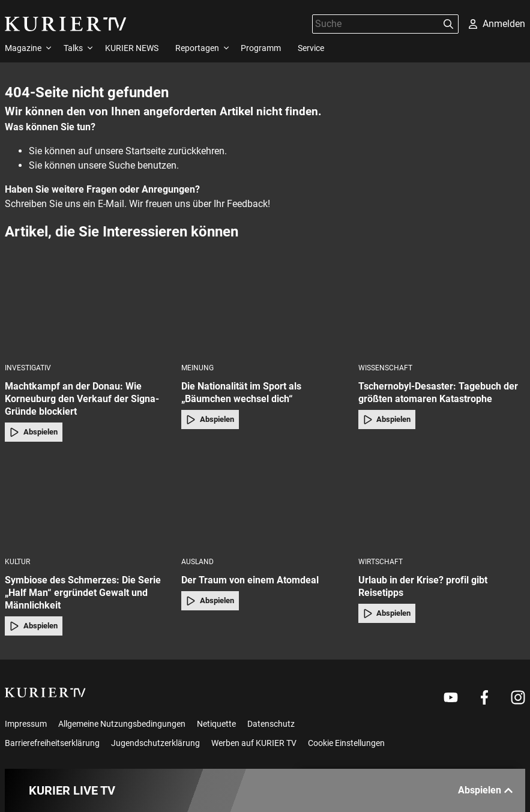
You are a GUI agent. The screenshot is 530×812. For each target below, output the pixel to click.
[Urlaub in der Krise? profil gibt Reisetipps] (442, 503)
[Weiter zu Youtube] (451, 697)
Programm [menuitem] (261, 48)
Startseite (146, 151)
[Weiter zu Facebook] (484, 697)
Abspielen (34, 432)
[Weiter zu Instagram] (518, 697)
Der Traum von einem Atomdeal (250, 580)
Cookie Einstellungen (346, 743)
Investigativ (28, 368)
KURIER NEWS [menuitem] (132, 48)
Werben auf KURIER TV (254, 743)
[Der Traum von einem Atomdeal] (265, 503)
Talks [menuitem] (73, 48)
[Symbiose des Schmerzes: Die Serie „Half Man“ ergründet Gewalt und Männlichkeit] (88, 503)
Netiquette (216, 724)
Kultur (17, 562)
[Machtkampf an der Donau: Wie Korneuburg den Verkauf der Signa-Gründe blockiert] (88, 309)
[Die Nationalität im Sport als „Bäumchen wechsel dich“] (265, 309)
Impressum (26, 724)
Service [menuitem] (311, 48)
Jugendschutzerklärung (155, 743)
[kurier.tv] (45, 693)
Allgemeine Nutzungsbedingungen (122, 724)
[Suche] (376, 24)
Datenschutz (271, 724)
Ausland (197, 562)
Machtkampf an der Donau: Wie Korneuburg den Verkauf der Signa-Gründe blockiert (82, 399)
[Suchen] (448, 24)
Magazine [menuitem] (23, 48)
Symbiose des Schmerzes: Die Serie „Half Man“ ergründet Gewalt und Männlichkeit (83, 593)
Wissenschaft (385, 368)
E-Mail (111, 204)
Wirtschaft (381, 562)
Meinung (197, 368)
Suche (122, 165)
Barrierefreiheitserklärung (52, 743)
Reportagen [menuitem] (197, 48)
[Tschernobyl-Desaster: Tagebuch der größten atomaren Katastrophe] (442, 309)
